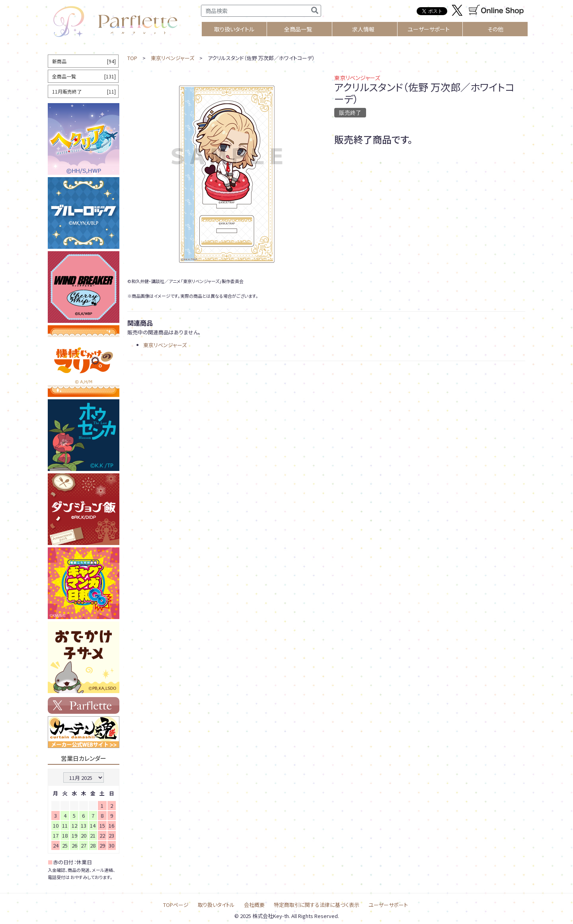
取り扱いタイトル (216, 905)
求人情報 (363, 29)
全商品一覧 (298, 29)
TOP (132, 58)
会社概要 (254, 905)
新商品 (84, 61)
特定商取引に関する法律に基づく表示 (317, 905)
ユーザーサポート (429, 29)
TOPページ (176, 905)
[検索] (315, 11)
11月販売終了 (84, 91)
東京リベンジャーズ (172, 58)
